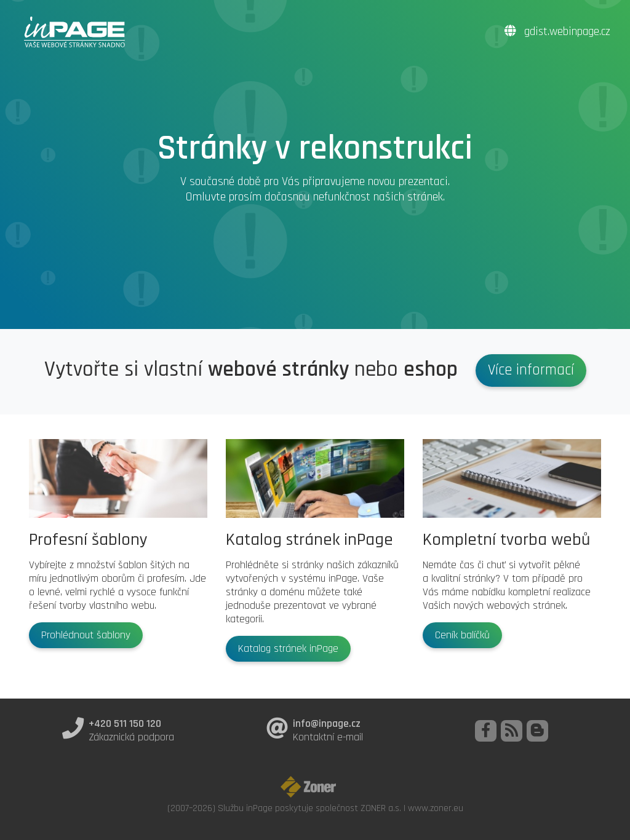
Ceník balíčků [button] (462, 635)
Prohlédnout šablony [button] (86, 635)
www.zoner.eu (436, 808)
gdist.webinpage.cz (557, 32)
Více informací (531, 370)
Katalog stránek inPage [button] (288, 649)
